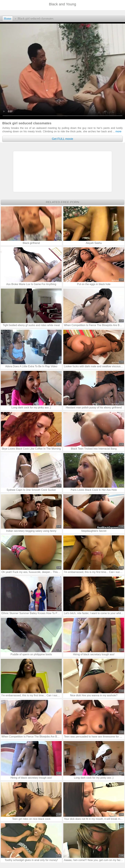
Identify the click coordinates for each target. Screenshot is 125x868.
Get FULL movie (62, 139)
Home (8, 19)
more (117, 131)
